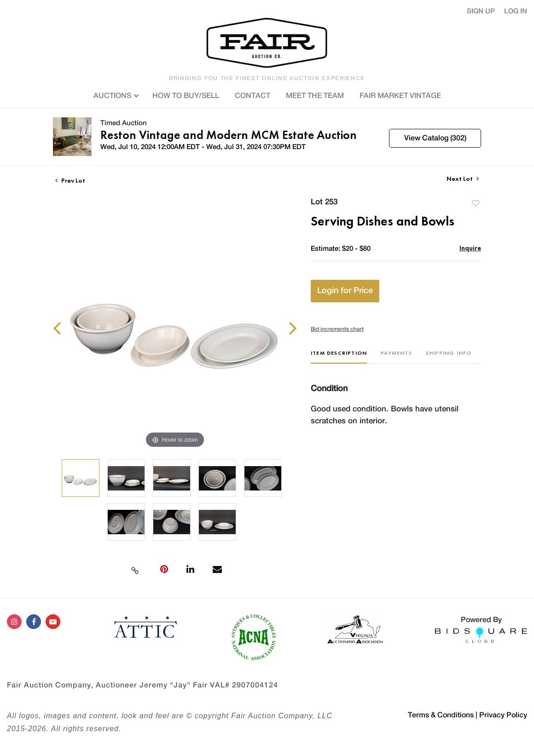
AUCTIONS (115, 95)
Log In (516, 11)
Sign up (481, 11)
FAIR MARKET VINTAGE (400, 96)
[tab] (339, 356)
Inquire (470, 248)
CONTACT (252, 96)
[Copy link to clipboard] (135, 570)
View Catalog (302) (435, 138)
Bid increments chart (337, 329)
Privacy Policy (503, 715)
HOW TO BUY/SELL (186, 96)
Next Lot (463, 179)
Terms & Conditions (441, 715)
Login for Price (345, 291)
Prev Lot (70, 180)
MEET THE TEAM (315, 96)
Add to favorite (476, 203)
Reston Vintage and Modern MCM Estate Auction (229, 135)
